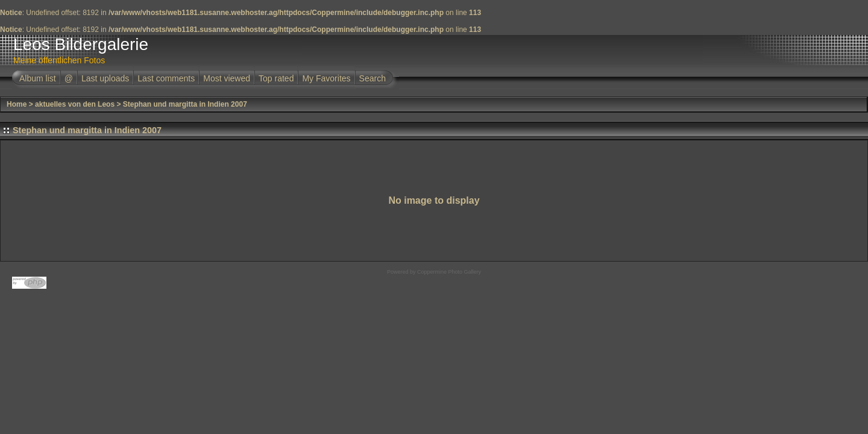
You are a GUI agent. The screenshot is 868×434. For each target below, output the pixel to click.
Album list (38, 78)
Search (373, 78)
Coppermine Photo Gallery (449, 272)
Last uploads (105, 78)
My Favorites (326, 78)
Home (17, 104)
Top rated (276, 78)
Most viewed (227, 78)
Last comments (166, 78)
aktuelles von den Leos (75, 104)
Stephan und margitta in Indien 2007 (185, 104)
